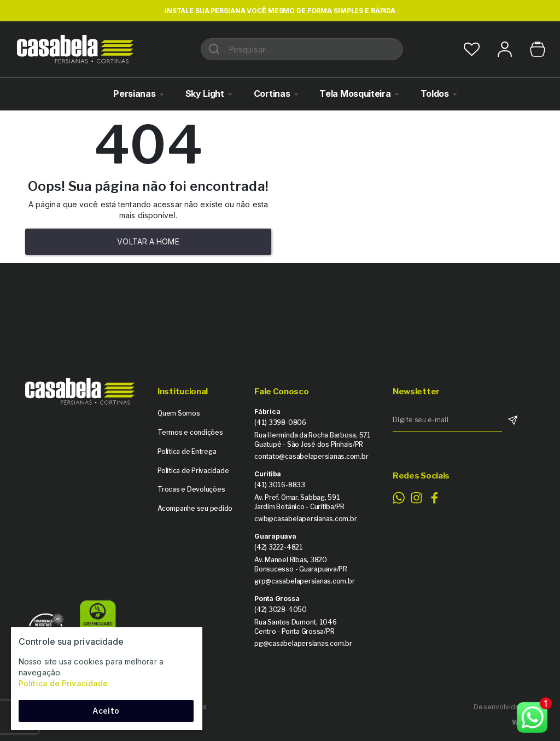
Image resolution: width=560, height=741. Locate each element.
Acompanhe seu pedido (195, 508)
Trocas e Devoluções (191, 489)
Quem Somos (179, 413)
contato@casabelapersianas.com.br (311, 456)
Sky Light (205, 94)
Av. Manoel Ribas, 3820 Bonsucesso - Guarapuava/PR (301, 564)
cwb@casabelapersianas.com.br (305, 519)
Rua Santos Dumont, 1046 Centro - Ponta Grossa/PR (295, 627)
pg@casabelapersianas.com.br (303, 643)
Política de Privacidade (193, 471)
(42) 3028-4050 (281, 609)
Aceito (106, 711)
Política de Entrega (187, 451)
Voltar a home (148, 241)
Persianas (134, 94)
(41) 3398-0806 (280, 422)
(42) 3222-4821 (279, 547)
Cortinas (272, 94)
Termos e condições (190, 432)
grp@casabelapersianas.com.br (304, 581)
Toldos (435, 94)
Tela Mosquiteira (355, 94)
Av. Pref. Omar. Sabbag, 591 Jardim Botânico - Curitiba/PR (299, 502)
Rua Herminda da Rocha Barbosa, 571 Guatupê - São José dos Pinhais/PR (313, 440)
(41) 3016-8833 (280, 485)
